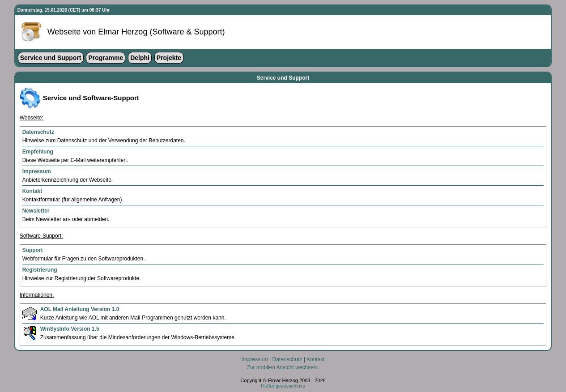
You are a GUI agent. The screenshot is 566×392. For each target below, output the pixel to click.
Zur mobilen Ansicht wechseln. (283, 367)
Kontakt (316, 359)
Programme (106, 58)
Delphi (140, 58)
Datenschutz (287, 359)
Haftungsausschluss (283, 386)
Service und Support (51, 58)
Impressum (254, 359)
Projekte (169, 58)
